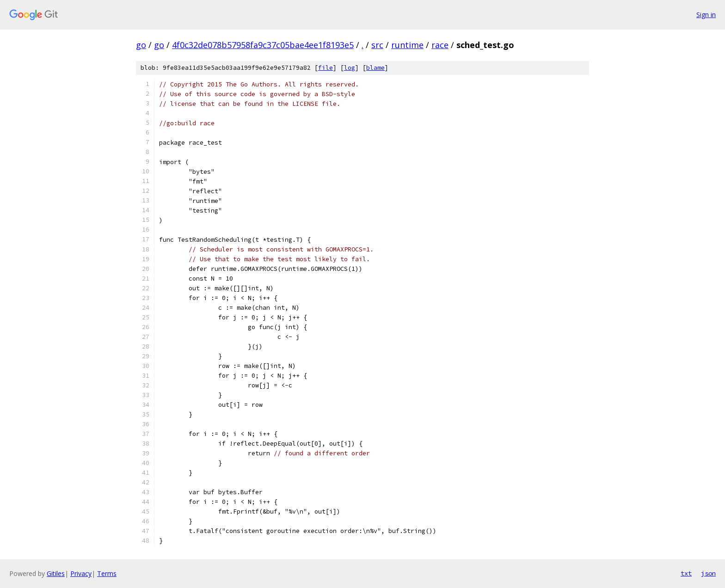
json (708, 573)
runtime (407, 45)
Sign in (706, 15)
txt (686, 573)
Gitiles (56, 573)
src (377, 45)
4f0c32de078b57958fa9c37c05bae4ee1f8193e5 (263, 45)
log (350, 68)
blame (375, 68)
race (440, 45)
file (326, 68)
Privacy (81, 573)
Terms (107, 573)
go (141, 45)
